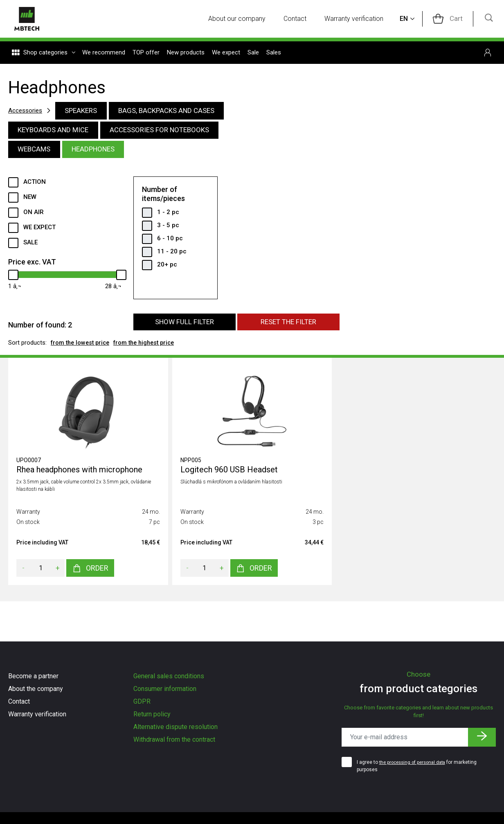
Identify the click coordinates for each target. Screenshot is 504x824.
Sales (274, 54)
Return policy (152, 714)
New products (186, 54)
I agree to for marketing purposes (420, 766)
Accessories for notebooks (169, 132)
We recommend (104, 54)
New (30, 200)
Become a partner (33, 676)
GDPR (142, 701)
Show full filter (184, 326)
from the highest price (150, 347)
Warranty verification (360, 19)
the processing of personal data (415, 762)
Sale (253, 54)
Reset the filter (288, 326)
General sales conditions (169, 676)
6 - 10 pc (170, 241)
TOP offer (146, 54)
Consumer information (165, 689)
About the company (36, 689)
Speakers (85, 111)
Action (35, 185)
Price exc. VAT (32, 265)
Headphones (99, 152)
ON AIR (34, 215)
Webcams (36, 152)
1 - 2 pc (168, 214)
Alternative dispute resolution (175, 727)
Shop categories (43, 54)
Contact (301, 19)
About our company (243, 19)
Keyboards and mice (56, 132)
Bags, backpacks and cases (176, 111)
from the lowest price (82, 347)
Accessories (26, 111)
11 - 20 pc (172, 254)
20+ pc (167, 267)
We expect (226, 54)
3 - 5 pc (168, 228)
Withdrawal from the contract (174, 739)
